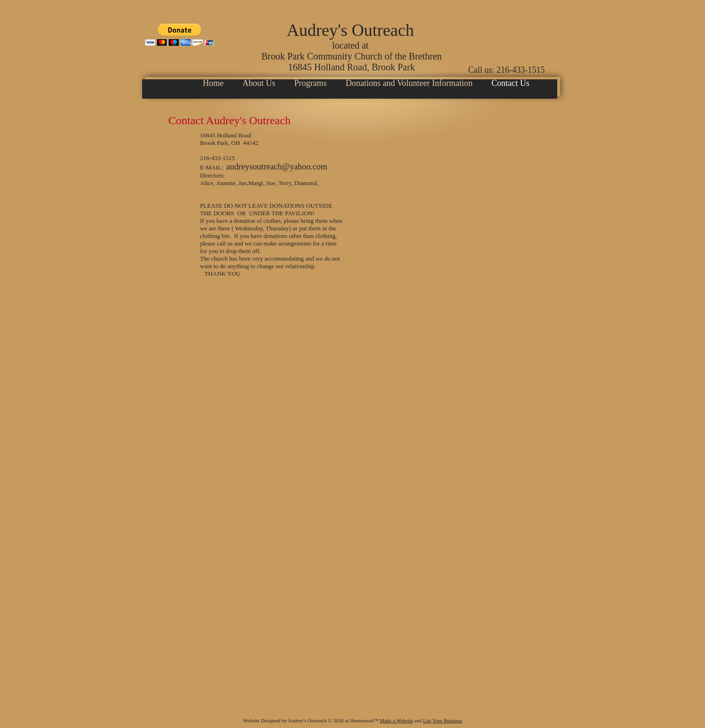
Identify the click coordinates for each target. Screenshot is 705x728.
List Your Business (443, 720)
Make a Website (396, 720)
